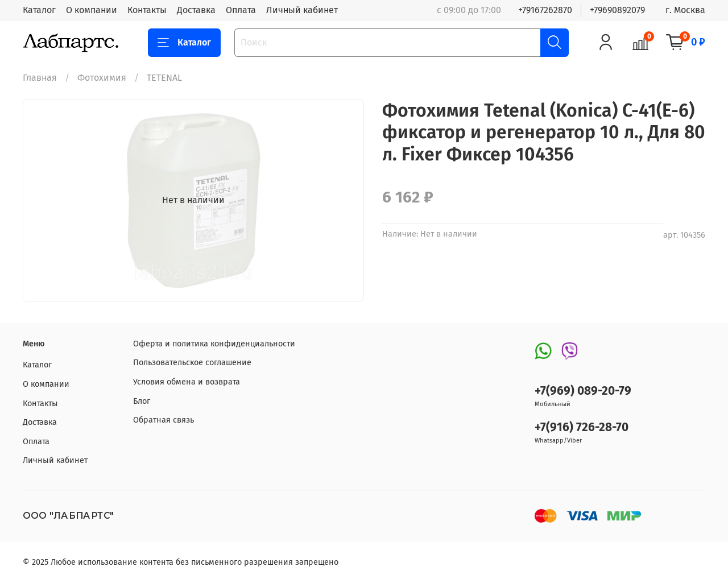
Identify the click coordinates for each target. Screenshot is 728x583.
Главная (40, 78)
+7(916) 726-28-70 (582, 427)
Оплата (241, 10)
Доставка (196, 10)
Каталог (39, 10)
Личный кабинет (302, 10)
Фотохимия (102, 78)
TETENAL (164, 78)
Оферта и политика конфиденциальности (214, 344)
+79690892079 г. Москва (648, 10)
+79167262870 (545, 10)
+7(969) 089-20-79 (583, 391)
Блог (142, 401)
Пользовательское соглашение (192, 363)
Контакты (147, 10)
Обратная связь (164, 420)
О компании (92, 10)
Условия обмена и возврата (187, 382)
